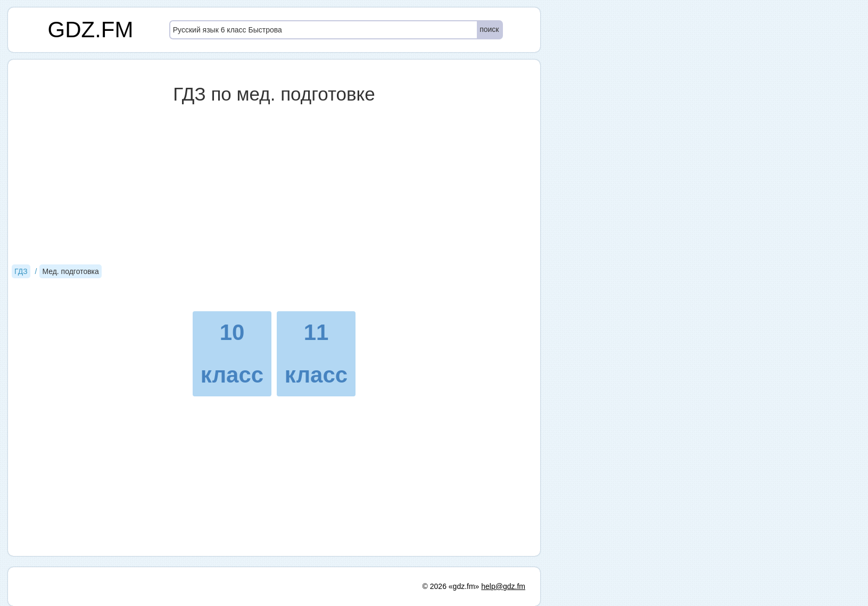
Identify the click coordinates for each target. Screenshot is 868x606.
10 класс (232, 354)
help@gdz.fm (503, 586)
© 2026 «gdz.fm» (451, 586)
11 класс (316, 354)
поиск (489, 29)
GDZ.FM (91, 30)
